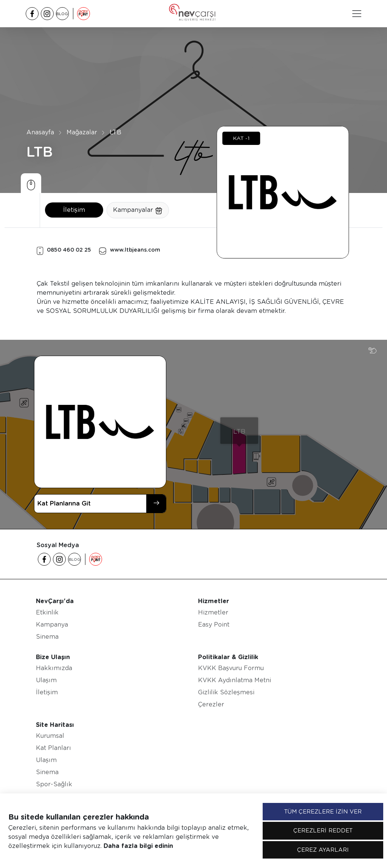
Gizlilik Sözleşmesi (226, 692)
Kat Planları (53, 748)
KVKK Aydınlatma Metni (235, 680)
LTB (115, 132)
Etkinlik (47, 612)
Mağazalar (82, 132)
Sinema (47, 637)
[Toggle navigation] (357, 14)
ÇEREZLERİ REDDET (323, 831)
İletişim (74, 210)
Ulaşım (46, 680)
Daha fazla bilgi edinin (138, 846)
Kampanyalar (138, 210)
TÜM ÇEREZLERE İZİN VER (323, 812)
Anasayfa (40, 132)
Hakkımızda (54, 668)
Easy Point (214, 625)
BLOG (62, 14)
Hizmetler (213, 612)
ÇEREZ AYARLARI (323, 850)
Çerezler (211, 704)
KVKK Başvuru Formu (231, 668)
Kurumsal (50, 736)
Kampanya (52, 625)
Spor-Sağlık (54, 784)
